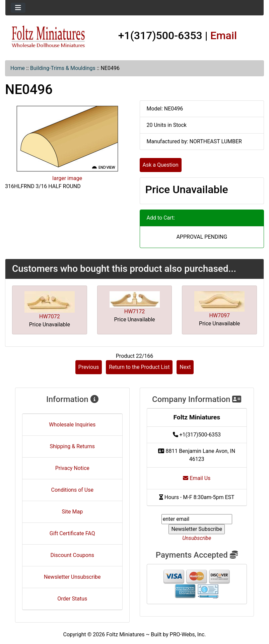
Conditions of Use (72, 490)
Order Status (72, 599)
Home (18, 68)
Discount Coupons (72, 555)
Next (185, 367)
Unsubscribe (197, 538)
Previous (89, 367)
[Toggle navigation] (18, 8)
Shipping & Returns (72, 446)
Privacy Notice (72, 468)
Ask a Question (161, 165)
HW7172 (135, 311)
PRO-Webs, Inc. (188, 634)
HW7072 (50, 316)
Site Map (72, 512)
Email (224, 35)
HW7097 (219, 315)
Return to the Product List (139, 367)
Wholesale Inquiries (72, 425)
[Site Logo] (48, 37)
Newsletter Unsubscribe (72, 577)
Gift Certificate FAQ (72, 533)
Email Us (197, 478)
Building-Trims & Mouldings (63, 68)
